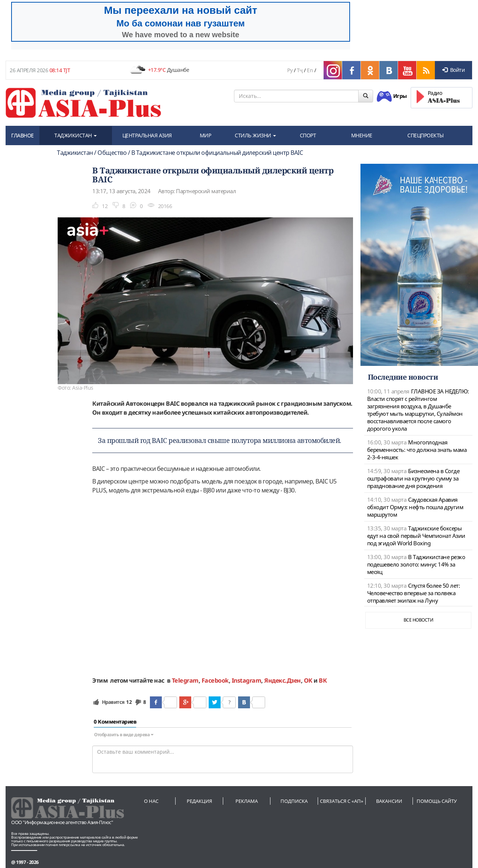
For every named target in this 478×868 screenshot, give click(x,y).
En (310, 70)
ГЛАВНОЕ (23, 135)
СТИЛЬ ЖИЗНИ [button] (255, 135)
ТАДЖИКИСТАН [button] (76, 135)
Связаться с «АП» (342, 801)
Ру (290, 70)
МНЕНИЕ (362, 135)
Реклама (247, 801)
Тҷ (300, 70)
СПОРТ (308, 135)
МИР (206, 135)
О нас (151, 801)
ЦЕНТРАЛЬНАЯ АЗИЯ (147, 135)
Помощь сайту (437, 801)
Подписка (294, 801)
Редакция (199, 801)
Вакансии (389, 801)
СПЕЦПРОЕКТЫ (426, 135)
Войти (453, 70)
